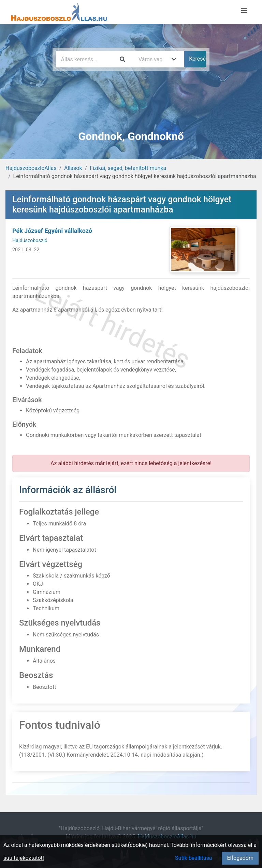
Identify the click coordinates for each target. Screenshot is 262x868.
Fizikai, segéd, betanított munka (128, 168)
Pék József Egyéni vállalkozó (52, 231)
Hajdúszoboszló (30, 241)
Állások (73, 168)
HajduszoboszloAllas (31, 168)
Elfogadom (240, 858)
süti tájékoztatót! (24, 858)
